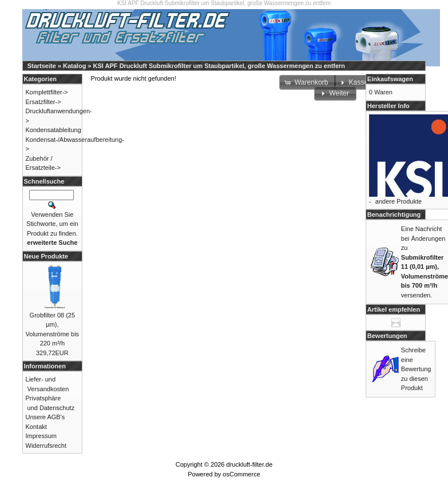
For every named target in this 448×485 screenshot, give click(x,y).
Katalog (74, 66)
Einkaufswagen (390, 79)
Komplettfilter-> (47, 92)
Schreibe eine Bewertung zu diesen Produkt (416, 369)
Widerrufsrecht (46, 446)
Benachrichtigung (394, 214)
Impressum (41, 436)
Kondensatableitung (53, 130)
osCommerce (241, 474)
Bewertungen (387, 336)
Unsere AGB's (45, 417)
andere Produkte (399, 201)
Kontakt (36, 427)
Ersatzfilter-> (43, 102)
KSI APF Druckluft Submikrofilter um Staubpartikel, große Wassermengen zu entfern (219, 66)
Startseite (42, 66)
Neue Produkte (46, 256)
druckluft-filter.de (250, 464)
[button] (335, 94)
